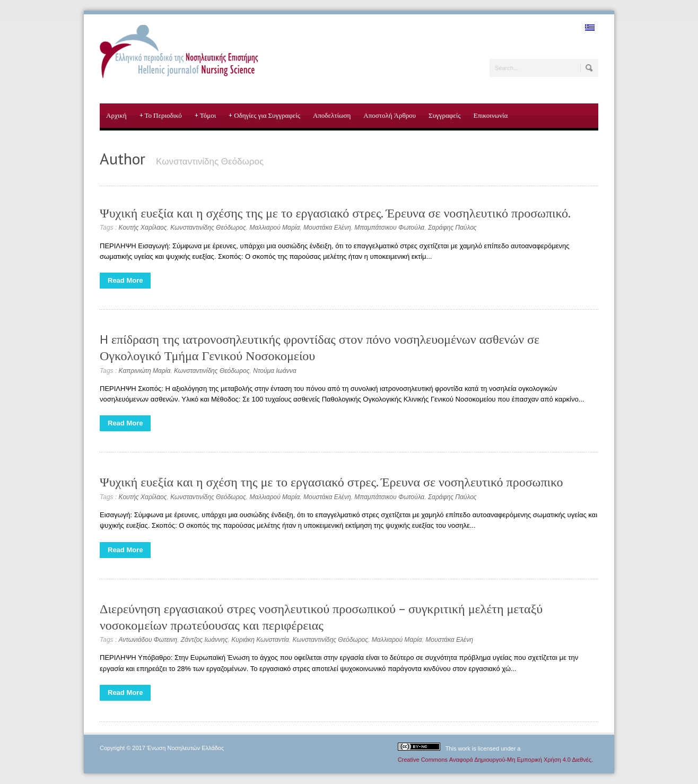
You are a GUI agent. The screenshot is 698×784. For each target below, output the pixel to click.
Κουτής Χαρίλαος (143, 228)
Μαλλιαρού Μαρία (274, 228)
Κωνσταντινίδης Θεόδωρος (208, 228)
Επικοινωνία (490, 115)
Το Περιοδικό (161, 116)
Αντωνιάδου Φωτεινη (148, 640)
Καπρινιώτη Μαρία (145, 371)
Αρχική (116, 115)
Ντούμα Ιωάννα (274, 371)
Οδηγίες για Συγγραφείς (264, 116)
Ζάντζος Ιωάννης (204, 640)
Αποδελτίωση (332, 115)
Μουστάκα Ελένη (327, 228)
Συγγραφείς (444, 115)
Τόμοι (206, 116)
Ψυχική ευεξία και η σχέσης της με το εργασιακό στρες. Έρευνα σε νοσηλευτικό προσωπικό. (335, 213)
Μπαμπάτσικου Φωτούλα (389, 228)
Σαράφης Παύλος (452, 228)
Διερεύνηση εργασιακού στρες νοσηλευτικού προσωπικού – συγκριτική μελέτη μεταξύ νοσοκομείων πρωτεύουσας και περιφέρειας (321, 617)
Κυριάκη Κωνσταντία (260, 640)
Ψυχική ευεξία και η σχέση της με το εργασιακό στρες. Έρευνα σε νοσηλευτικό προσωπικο (331, 482)
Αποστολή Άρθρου (390, 115)
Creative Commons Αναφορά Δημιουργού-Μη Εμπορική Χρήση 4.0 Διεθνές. (495, 760)
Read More (125, 280)
